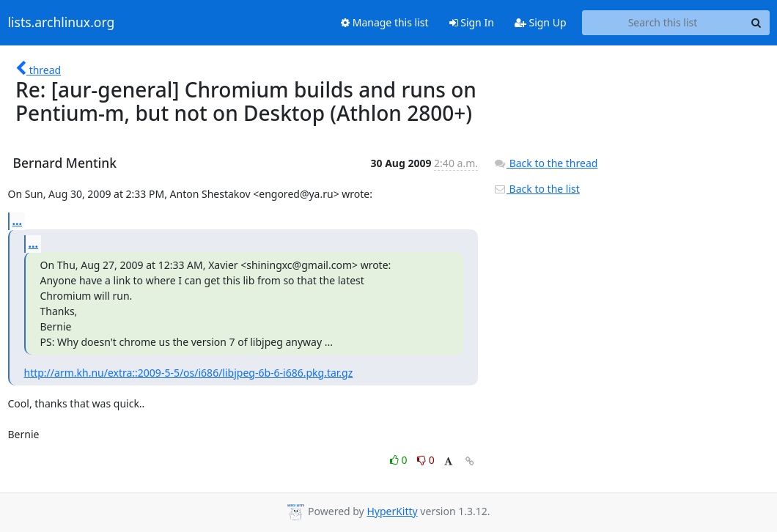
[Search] (756, 23)
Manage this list (385, 22)
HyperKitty (392, 511)
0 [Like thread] (400, 460)
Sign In (472, 22)
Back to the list (537, 189)
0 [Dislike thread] (426, 460)
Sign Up (541, 22)
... (18, 221)
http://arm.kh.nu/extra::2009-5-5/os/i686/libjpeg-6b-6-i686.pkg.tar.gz (189, 373)
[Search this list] (663, 23)
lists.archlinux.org (62, 23)
